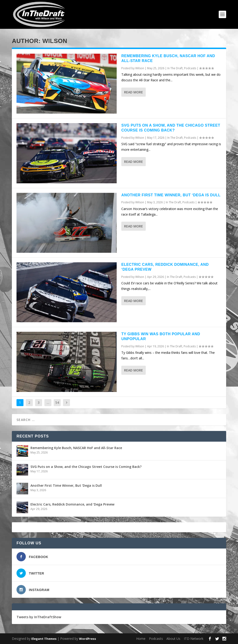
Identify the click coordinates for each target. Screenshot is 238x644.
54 (57, 402)
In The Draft (175, 68)
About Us (173, 639)
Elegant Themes (44, 639)
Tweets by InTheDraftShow (39, 617)
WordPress (88, 639)
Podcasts (190, 68)
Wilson (140, 68)
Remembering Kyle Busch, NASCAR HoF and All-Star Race (76, 448)
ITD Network (194, 639)
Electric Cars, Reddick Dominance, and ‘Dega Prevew (72, 504)
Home (141, 639)
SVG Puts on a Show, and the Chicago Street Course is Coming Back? (86, 467)
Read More (134, 92)
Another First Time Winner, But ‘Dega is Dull (171, 195)
